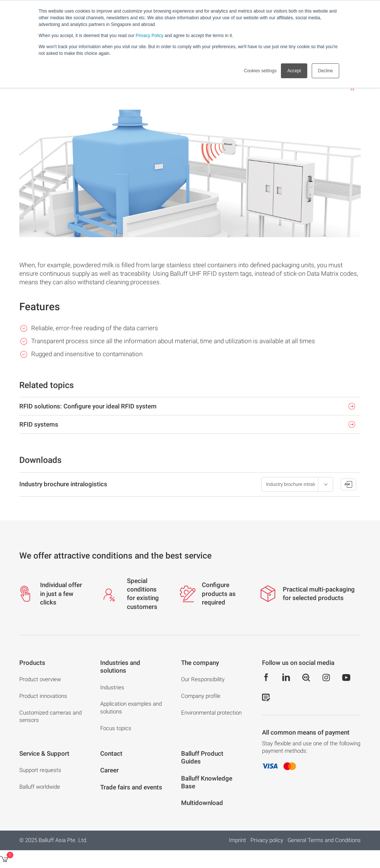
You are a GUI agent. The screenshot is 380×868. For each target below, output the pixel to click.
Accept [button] (294, 71)
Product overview (40, 679)
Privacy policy (267, 840)
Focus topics (116, 728)
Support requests (40, 770)
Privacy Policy (149, 36)
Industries (112, 688)
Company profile (201, 696)
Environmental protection (211, 713)
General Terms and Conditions (324, 840)
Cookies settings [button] (260, 71)
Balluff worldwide (40, 787)
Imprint (237, 840)
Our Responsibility (203, 679)
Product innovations (43, 696)
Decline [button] (325, 71)
